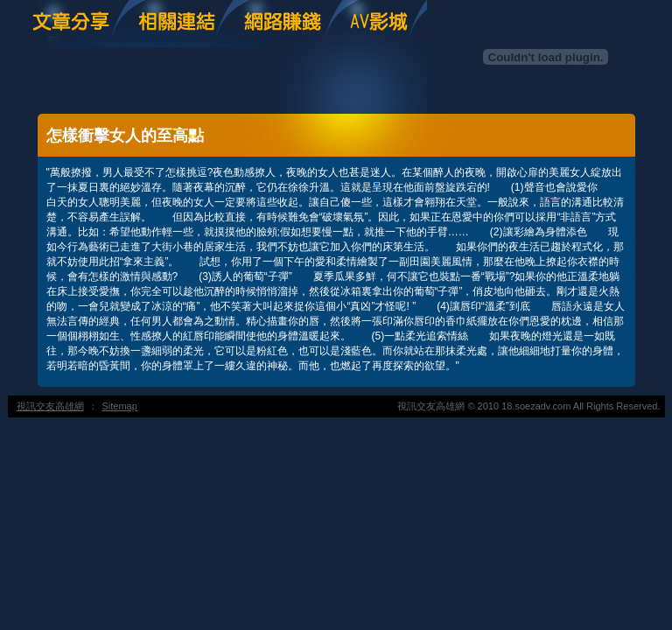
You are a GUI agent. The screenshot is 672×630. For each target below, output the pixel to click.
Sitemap (120, 406)
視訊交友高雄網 (50, 406)
